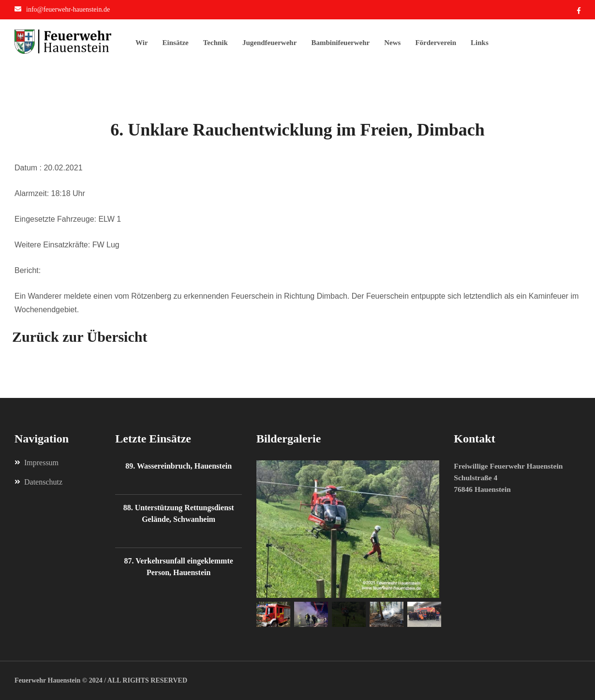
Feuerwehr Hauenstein (47, 680)
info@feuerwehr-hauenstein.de (68, 9)
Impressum (37, 463)
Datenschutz (38, 482)
